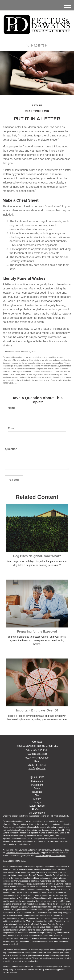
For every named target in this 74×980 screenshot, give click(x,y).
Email (12, 428)
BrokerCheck (63, 816)
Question (11, 449)
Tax (37, 795)
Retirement (37, 781)
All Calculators (37, 813)
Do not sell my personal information (51, 856)
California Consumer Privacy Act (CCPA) (23, 853)
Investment (37, 785)
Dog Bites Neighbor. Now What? (37, 556)
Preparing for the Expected (37, 631)
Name (12, 408)
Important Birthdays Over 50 (37, 710)
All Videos (37, 809)
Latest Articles (37, 806)
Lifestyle (37, 802)
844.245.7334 (37, 46)
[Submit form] (14, 480)
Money (37, 799)
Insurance (37, 792)
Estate (37, 788)
